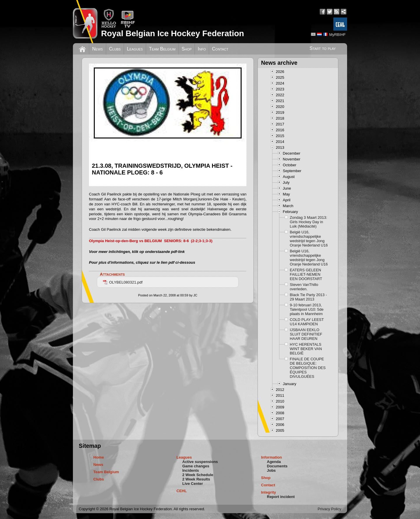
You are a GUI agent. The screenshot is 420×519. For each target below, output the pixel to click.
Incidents (191, 470)
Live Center (193, 484)
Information (272, 457)
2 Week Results (196, 479)
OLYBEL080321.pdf (123, 282)
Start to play (323, 48)
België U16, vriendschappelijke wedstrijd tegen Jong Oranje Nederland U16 (309, 239)
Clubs (115, 49)
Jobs (271, 470)
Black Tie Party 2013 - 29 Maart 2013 (308, 297)
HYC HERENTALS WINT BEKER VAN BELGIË (306, 349)
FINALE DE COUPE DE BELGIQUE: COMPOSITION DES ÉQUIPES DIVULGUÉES (308, 368)
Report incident (281, 497)
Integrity (268, 492)
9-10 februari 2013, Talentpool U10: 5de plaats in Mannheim (307, 309)
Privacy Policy (329, 509)
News (98, 49)
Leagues (135, 49)
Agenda (274, 462)
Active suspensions (200, 462)
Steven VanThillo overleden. (304, 287)
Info (202, 49)
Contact (220, 49)
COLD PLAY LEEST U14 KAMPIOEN (307, 322)
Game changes (196, 466)
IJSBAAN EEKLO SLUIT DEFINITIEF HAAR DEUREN (306, 334)
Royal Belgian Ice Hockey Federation (172, 33)
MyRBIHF (337, 35)
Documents (277, 466)
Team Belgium (162, 49)
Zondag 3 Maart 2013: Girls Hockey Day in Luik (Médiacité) (309, 222)
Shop (187, 49)
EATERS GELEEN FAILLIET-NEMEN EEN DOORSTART (306, 274)
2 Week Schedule (198, 475)
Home (99, 457)
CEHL (182, 491)
